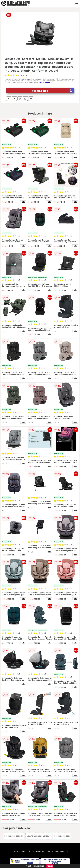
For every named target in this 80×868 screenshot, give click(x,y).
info (23, 158)
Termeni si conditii (19, 852)
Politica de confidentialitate (41, 852)
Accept (50, 866)
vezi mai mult (45, 82)
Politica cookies (61, 852)
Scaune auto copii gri (14, 836)
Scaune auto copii (62, 836)
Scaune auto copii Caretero (39, 836)
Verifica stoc (53, 91)
